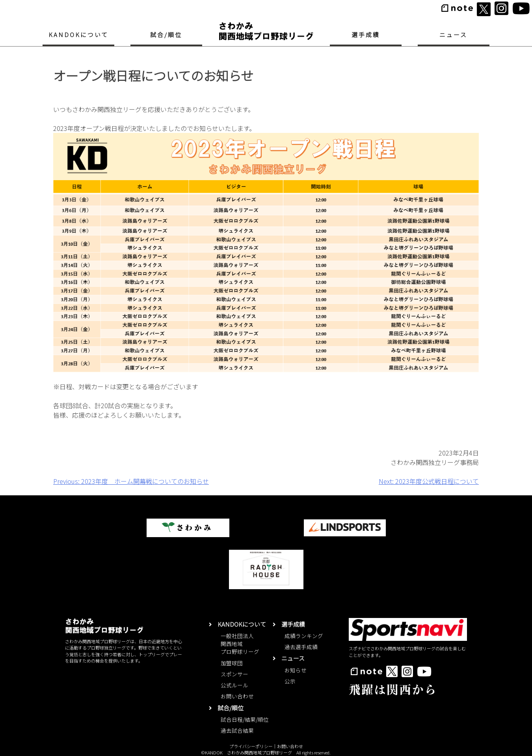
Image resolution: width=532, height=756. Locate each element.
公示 (290, 681)
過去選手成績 (301, 647)
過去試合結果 (237, 730)
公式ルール (234, 685)
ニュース (453, 35)
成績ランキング (304, 636)
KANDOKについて (79, 35)
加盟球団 (232, 663)
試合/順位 (166, 35)
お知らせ (296, 670)
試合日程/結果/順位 (245, 719)
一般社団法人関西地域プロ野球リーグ (240, 644)
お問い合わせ (237, 696)
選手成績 (366, 35)
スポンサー (234, 674)
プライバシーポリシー (251, 746)
